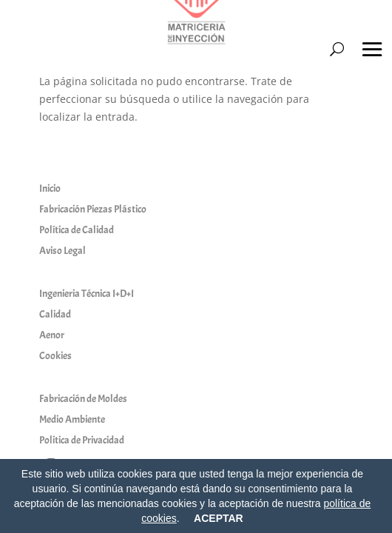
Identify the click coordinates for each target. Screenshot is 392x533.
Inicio (50, 188)
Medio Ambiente (72, 419)
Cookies (55, 356)
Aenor (52, 335)
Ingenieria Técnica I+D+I (87, 294)
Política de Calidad (77, 230)
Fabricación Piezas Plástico (93, 209)
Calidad (55, 314)
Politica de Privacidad (82, 440)
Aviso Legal (62, 251)
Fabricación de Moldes (83, 399)
